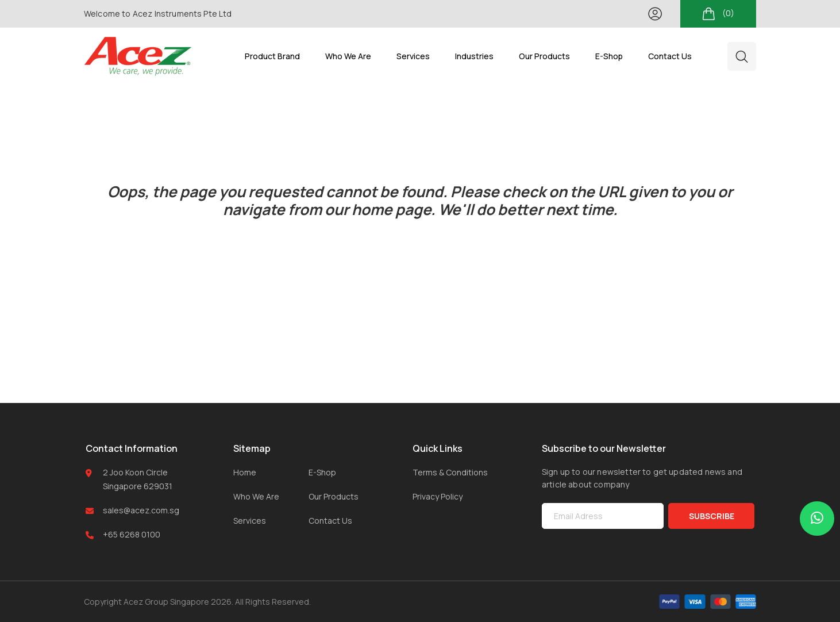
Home (245, 472)
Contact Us (330, 521)
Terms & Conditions (450, 472)
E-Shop (322, 472)
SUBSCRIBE (712, 516)
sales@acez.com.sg (141, 510)
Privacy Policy (438, 496)
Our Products (334, 496)
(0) (718, 14)
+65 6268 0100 (132, 534)
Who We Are (256, 496)
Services (250, 521)
